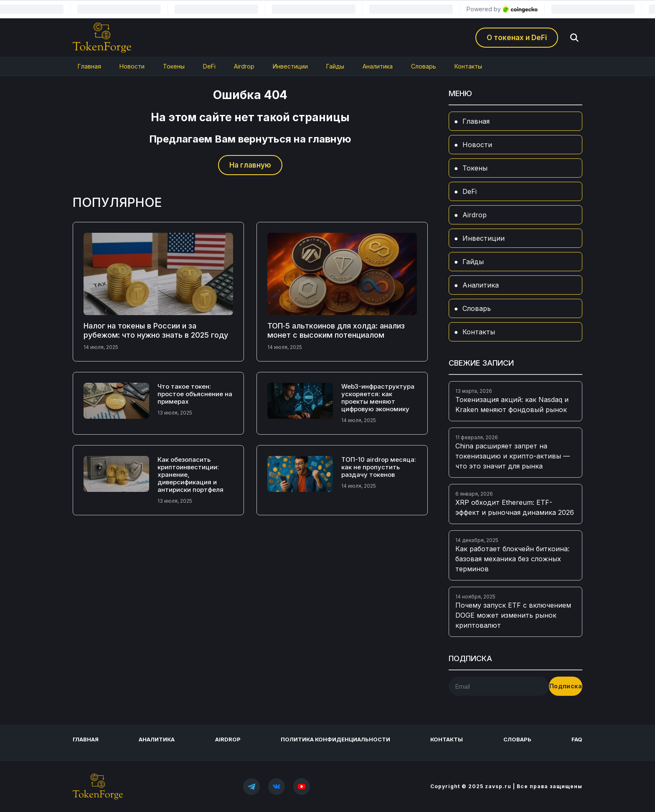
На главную (250, 165)
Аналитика (378, 66)
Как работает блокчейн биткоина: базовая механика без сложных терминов (512, 559)
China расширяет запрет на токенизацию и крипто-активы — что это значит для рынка (513, 456)
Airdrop (244, 66)
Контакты (468, 66)
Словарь (424, 66)
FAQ (577, 739)
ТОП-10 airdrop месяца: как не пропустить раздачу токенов (379, 467)
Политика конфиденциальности (335, 739)
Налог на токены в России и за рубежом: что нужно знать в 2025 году (156, 330)
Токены (174, 66)
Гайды (335, 66)
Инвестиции (290, 66)
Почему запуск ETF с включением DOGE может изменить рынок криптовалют (513, 615)
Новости (132, 66)
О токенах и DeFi (517, 38)
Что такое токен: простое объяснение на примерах (195, 394)
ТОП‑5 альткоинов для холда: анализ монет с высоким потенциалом (336, 330)
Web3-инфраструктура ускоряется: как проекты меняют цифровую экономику (378, 398)
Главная (89, 66)
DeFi (209, 66)
